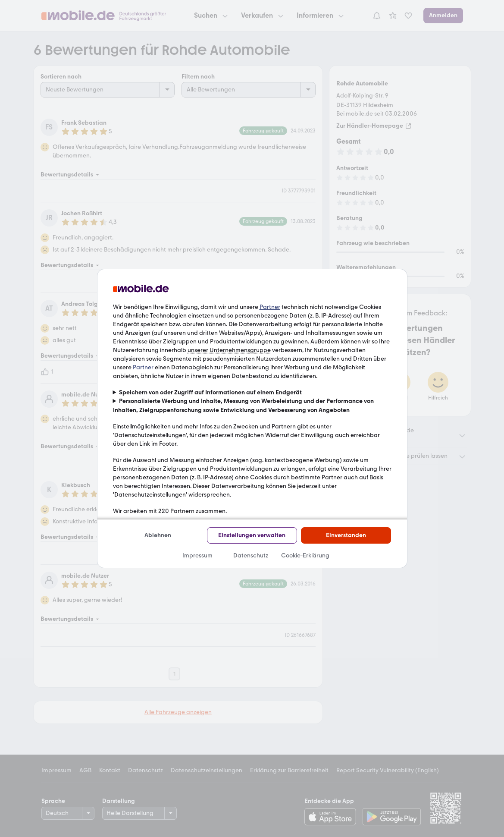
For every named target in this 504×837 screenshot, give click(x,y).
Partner (270, 307)
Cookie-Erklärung (305, 555)
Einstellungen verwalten (252, 535)
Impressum (197, 555)
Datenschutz (251, 555)
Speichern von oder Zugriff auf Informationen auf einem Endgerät (210, 392)
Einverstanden (346, 535)
